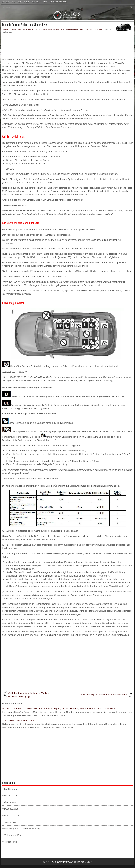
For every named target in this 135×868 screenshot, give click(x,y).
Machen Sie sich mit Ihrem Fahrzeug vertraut (71, 29)
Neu (14, 2)
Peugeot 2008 (11, 809)
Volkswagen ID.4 (13, 835)
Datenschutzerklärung (58, 2)
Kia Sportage (11, 789)
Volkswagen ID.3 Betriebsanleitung (22, 829)
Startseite (6, 2)
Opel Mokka (10, 802)
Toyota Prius (11, 842)
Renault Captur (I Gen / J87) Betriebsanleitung (34, 29)
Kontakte (35, 2)
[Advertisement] (67, 46)
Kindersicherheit (96, 29)
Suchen (44, 2)
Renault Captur (8, 29)
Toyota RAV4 (11, 822)
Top (19, 2)
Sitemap (26, 2)
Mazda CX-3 (11, 796)
